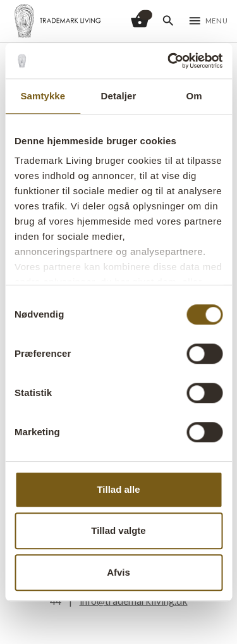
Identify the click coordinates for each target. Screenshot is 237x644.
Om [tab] (194, 96)
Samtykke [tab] (43, 96)
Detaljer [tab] (119, 96)
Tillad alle (118, 489)
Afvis (118, 572)
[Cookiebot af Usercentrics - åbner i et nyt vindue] (169, 61)
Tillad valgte (118, 530)
